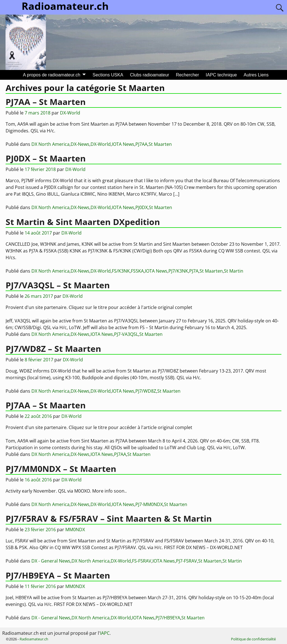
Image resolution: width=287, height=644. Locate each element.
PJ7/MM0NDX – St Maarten (61, 469)
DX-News (80, 144)
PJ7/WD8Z (146, 391)
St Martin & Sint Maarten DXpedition (83, 222)
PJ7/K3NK (178, 271)
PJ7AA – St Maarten (46, 102)
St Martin (234, 271)
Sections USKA (108, 75)
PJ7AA (141, 144)
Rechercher (187, 75)
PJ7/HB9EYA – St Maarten (58, 575)
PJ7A (194, 271)
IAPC (105, 633)
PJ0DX (142, 207)
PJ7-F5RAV (187, 561)
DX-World (101, 144)
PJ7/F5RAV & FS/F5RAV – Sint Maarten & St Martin (109, 518)
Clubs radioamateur (150, 75)
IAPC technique (221, 75)
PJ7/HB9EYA (168, 618)
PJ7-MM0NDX (149, 504)
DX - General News (51, 561)
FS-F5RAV (142, 561)
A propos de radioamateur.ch (52, 75)
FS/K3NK (121, 271)
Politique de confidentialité (253, 639)
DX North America (50, 144)
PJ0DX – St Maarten (46, 158)
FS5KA (137, 271)
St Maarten (160, 144)
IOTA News (123, 144)
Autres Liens (256, 75)
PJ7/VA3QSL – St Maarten (58, 285)
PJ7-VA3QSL (126, 334)
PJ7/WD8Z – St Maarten (53, 349)
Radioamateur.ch (34, 639)
